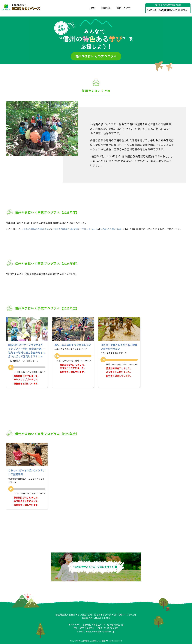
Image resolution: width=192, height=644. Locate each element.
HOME (92, 8)
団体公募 (106, 8)
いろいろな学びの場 (111, 229)
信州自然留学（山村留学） (66, 229)
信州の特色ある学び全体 (36, 229)
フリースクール (90, 229)
